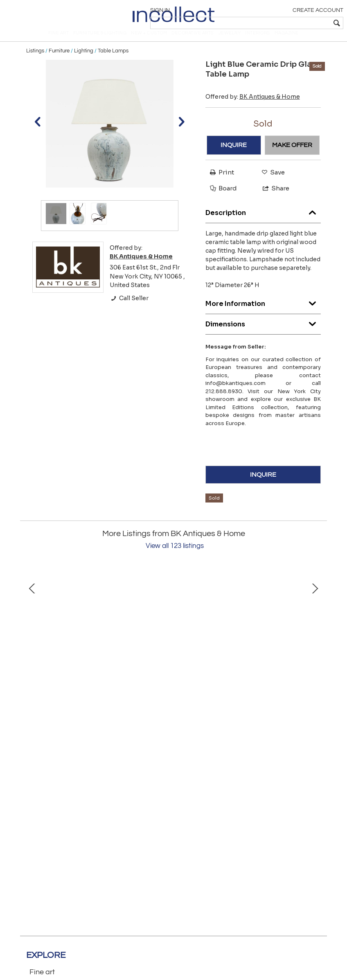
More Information (263, 313)
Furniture (59, 62)
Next (315, 645)
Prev (32, 645)
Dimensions (263, 334)
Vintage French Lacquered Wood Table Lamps (239, 705)
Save (271, 184)
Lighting (84, 62)
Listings (35, 62)
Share (272, 200)
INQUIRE (234, 156)
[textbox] (284, 23)
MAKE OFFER (292, 156)
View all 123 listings (175, 557)
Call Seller (129, 310)
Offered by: (253, 108)
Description (263, 222)
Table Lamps (113, 62)
